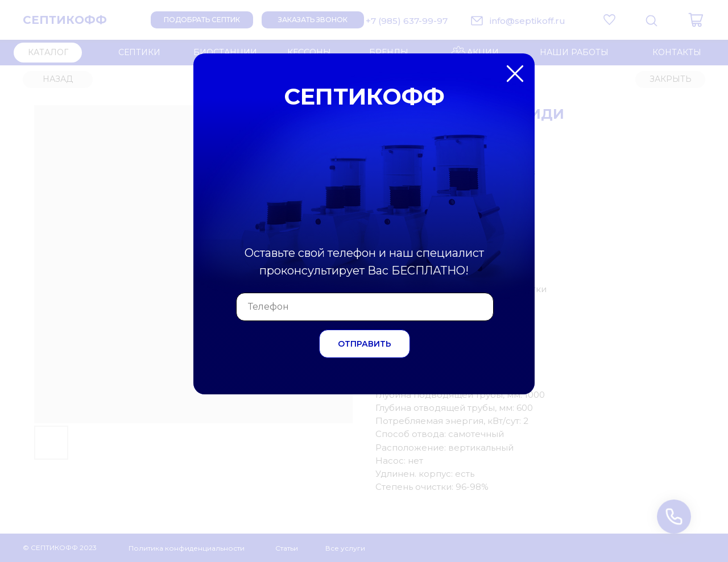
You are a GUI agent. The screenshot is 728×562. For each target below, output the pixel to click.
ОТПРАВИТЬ (365, 344)
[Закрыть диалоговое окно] (710, 18)
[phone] (365, 307)
